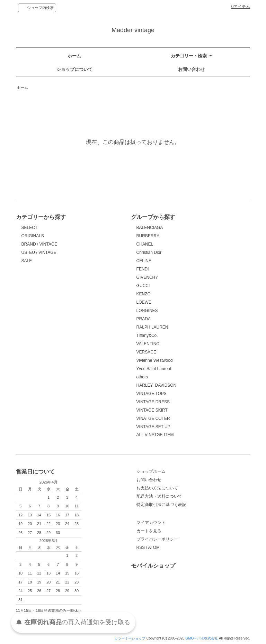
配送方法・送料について (159, 496)
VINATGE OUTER (153, 418)
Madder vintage (133, 30)
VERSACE (146, 352)
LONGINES (147, 311)
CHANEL (145, 244)
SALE (27, 261)
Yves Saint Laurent (154, 369)
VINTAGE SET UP (153, 427)
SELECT (30, 228)
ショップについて (74, 69)
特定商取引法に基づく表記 (161, 505)
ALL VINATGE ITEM (155, 435)
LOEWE (144, 302)
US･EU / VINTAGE (39, 252)
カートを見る (149, 531)
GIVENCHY (147, 277)
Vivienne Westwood (155, 360)
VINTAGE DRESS (153, 402)
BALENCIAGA (150, 228)
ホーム (74, 56)
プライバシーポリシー (157, 539)
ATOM (154, 548)
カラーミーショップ (130, 638)
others (142, 377)
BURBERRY (148, 236)
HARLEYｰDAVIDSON (157, 385)
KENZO (144, 294)
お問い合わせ (192, 69)
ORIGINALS (33, 236)
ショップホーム (151, 471)
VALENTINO (148, 344)
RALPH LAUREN (152, 327)
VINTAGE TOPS (152, 394)
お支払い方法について (157, 488)
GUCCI (143, 286)
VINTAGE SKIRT (152, 410)
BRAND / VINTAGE (39, 244)
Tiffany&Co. (147, 335)
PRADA (144, 319)
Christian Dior (149, 252)
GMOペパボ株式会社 (202, 638)
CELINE (144, 261)
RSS (141, 548)
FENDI (143, 269)
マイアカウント (151, 523)
